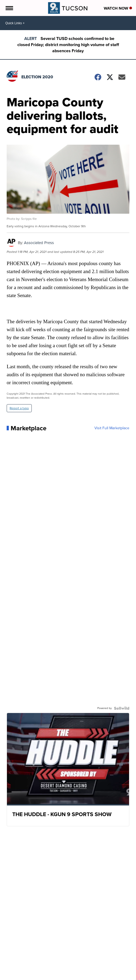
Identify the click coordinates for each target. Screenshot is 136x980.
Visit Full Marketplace (112, 428)
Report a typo (19, 408)
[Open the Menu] (9, 8)
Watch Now (118, 8)
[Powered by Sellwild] (122, 708)
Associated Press (39, 243)
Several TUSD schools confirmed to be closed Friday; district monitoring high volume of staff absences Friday (68, 45)
